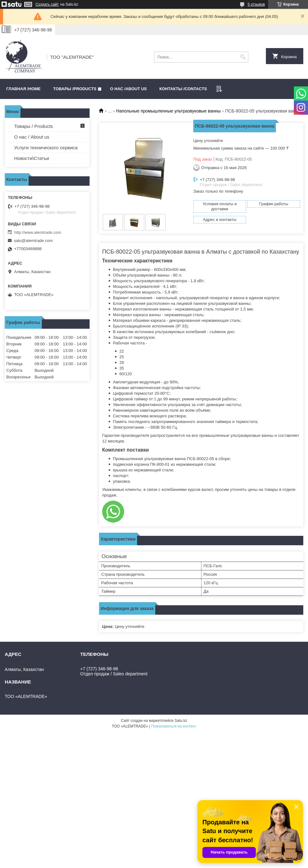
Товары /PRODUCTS (75, 89)
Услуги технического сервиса (46, 148)
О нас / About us (32, 137)
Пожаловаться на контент (174, 726)
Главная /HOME (23, 89)
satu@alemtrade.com (33, 241)
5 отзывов (256, 4)
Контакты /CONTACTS (183, 89)
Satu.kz (181, 721)
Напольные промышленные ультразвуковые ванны (168, 111)
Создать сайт (47, 4)
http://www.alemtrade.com (38, 232)
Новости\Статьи (32, 158)
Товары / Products (33, 126)
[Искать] (243, 57)
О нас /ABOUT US (128, 89)
